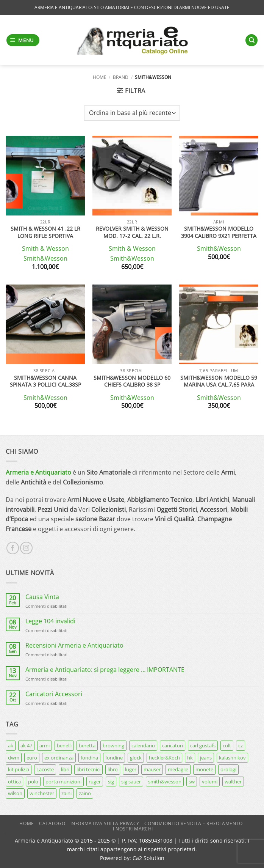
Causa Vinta (42, 597)
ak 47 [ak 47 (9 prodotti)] (26, 745)
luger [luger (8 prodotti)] (131, 769)
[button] (23, 40)
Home (100, 77)
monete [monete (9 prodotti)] (204, 769)
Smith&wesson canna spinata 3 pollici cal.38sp (45, 381)
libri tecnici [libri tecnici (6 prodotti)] (88, 769)
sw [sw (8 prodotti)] (192, 782)
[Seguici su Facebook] (13, 548)
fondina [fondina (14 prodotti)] (89, 758)
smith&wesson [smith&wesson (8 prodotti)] (165, 782)
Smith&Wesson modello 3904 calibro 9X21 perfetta (219, 232)
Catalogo (52, 823)
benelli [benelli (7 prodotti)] (64, 745)
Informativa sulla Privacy (105, 823)
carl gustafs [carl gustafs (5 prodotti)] (203, 745)
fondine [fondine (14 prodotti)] (114, 758)
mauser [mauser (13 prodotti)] (152, 769)
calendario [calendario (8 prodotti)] (143, 745)
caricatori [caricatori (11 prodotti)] (173, 745)
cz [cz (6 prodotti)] (241, 745)
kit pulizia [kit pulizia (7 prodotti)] (19, 769)
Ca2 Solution (148, 858)
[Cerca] (252, 40)
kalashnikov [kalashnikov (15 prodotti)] (232, 758)
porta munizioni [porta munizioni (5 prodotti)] (63, 782)
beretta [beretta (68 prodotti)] (87, 745)
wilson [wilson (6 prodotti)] (15, 793)
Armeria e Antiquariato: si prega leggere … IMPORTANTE (105, 670)
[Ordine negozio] (132, 113)
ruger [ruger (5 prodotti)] (95, 782)
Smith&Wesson (45, 259)
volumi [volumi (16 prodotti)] (210, 782)
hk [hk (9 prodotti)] (190, 758)
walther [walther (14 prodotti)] (233, 782)
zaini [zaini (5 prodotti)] (66, 793)
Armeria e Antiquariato (38, 472)
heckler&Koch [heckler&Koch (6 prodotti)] (164, 758)
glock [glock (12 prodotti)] (136, 758)
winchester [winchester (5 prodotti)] (42, 793)
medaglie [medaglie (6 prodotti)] (178, 769)
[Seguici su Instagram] (26, 548)
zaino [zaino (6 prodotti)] (85, 793)
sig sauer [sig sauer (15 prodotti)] (131, 782)
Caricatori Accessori (54, 694)
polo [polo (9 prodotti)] (33, 782)
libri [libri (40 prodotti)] (65, 769)
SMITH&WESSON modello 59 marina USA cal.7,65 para (219, 381)
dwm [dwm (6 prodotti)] (14, 758)
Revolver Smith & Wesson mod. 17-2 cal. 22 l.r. (132, 232)
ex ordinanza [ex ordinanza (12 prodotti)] (59, 758)
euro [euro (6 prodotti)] (32, 758)
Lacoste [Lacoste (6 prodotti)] (45, 769)
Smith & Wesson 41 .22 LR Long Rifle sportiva (45, 232)
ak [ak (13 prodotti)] (11, 745)
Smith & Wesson (45, 249)
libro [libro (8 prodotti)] (113, 769)
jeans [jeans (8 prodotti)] (206, 758)
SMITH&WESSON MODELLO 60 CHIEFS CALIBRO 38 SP (132, 381)
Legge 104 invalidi (50, 621)
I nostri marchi (133, 829)
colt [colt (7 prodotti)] (227, 745)
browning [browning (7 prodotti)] (113, 745)
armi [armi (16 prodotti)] (45, 745)
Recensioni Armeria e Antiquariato (74, 645)
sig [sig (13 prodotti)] (111, 782)
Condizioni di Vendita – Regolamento (193, 823)
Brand (121, 77)
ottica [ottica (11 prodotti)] (14, 782)
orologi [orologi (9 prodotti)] (228, 769)
